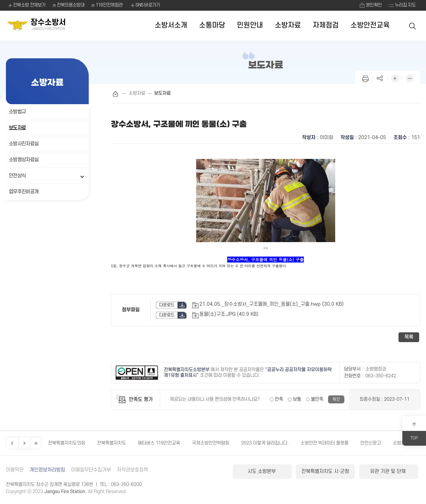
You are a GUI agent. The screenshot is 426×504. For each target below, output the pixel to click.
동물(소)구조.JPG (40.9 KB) (229, 314)
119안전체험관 (109, 5)
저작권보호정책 (132, 470)
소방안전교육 (370, 25)
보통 (297, 399)
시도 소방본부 (262, 471)
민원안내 (250, 25)
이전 (12, 443)
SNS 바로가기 (145, 5)
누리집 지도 (405, 5)
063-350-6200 (126, 484)
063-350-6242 (381, 376)
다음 (24, 443)
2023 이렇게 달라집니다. (265, 443)
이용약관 (15, 470)
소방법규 (17, 112)
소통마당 (212, 25)
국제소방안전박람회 (211, 443)
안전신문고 (371, 443)
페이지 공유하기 (380, 78)
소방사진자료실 (24, 144)
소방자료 (288, 25)
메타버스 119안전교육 (159, 443)
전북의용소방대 (71, 5)
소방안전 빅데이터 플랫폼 (325, 443)
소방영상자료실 (24, 160)
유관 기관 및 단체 (389, 471)
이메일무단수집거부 (91, 470)
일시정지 (36, 443)
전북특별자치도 (112, 443)
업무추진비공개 (24, 192)
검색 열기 (413, 26)
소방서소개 (171, 25)
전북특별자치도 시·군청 (325, 471)
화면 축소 (410, 78)
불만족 (317, 399)
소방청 (399, 443)
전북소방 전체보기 (26, 5)
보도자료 (17, 128)
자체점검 (326, 25)
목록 (409, 337)
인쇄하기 (365, 78)
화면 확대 (395, 78)
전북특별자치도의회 (67, 443)
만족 (279, 399)
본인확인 (374, 5)
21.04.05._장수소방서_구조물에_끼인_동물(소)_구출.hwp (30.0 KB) (272, 304)
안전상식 (17, 176)
